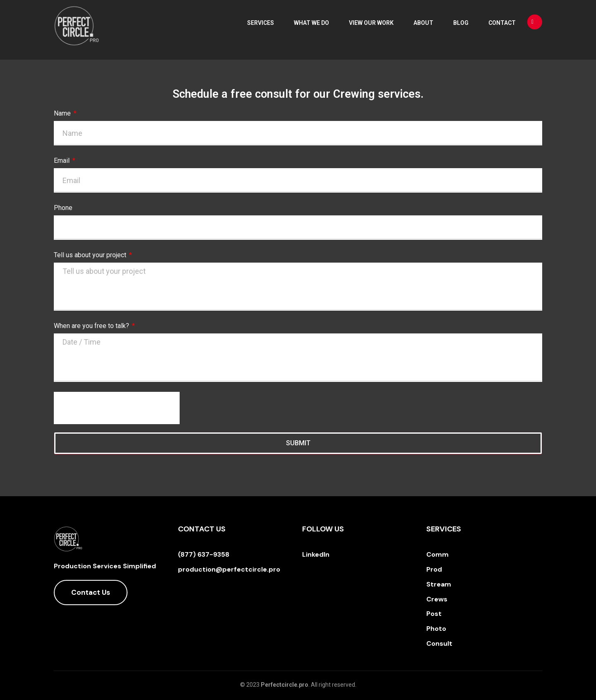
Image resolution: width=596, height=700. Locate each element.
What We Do (311, 23)
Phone (63, 208)
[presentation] (117, 408)
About (423, 23)
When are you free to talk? (92, 326)
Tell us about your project (91, 255)
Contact (502, 23)
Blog (461, 23)
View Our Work (371, 23)
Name (63, 113)
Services (261, 23)
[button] (91, 593)
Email (62, 161)
